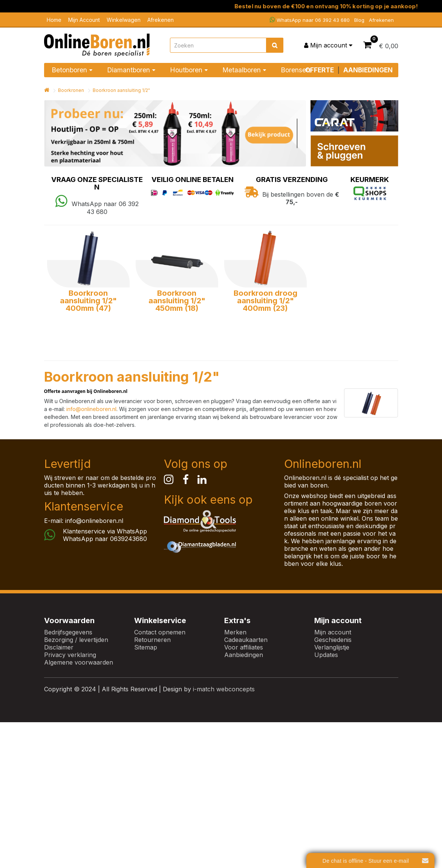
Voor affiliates (244, 647)
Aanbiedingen (244, 655)
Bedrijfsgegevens (68, 632)
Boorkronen (71, 90)
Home (54, 20)
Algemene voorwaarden (79, 662)
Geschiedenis (333, 640)
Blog (359, 20)
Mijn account (333, 632)
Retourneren (152, 640)
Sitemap (146, 647)
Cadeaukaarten (246, 640)
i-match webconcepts (224, 689)
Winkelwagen (124, 20)
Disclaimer (59, 647)
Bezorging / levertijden (76, 640)
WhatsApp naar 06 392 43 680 (310, 20)
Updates (326, 655)
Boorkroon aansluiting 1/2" (121, 90)
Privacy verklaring (70, 655)
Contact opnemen (160, 632)
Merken (235, 632)
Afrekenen (161, 20)
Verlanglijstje (332, 647)
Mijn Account (84, 20)
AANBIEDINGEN (368, 70)
